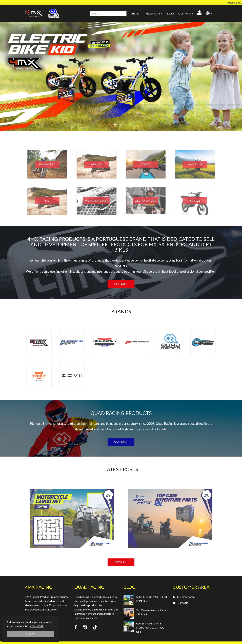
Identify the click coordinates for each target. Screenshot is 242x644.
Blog (170, 13)
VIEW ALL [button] (121, 562)
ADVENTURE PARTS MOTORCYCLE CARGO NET (150, 628)
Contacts (186, 13)
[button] (209, 13)
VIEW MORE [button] (37, 626)
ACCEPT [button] (31, 634)
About (136, 13)
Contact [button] (121, 284)
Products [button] (154, 13)
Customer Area (186, 597)
